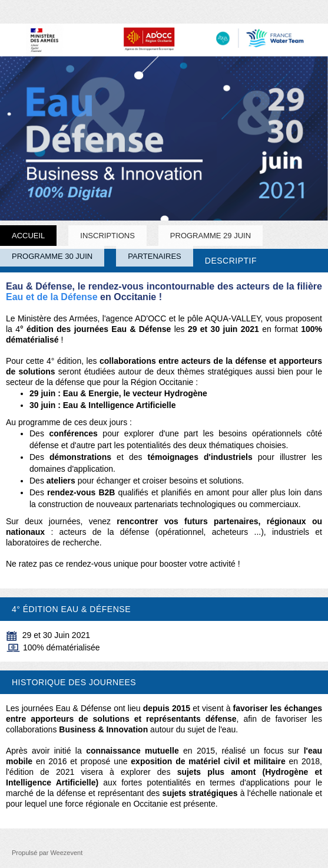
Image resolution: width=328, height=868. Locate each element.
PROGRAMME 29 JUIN (211, 236)
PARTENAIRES (155, 256)
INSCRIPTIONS (107, 236)
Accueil (28, 236)
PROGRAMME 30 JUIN (52, 256)
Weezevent (66, 853)
